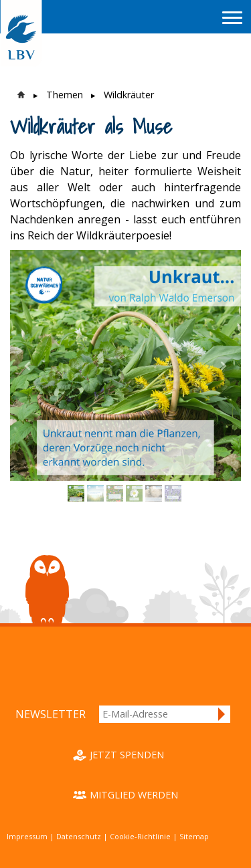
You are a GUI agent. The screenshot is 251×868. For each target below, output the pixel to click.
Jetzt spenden (127, 755)
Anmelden (222, 714)
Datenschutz (79, 836)
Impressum (27, 836)
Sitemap (194, 836)
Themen (65, 95)
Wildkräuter (129, 95)
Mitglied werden (134, 795)
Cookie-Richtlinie (140, 836)
